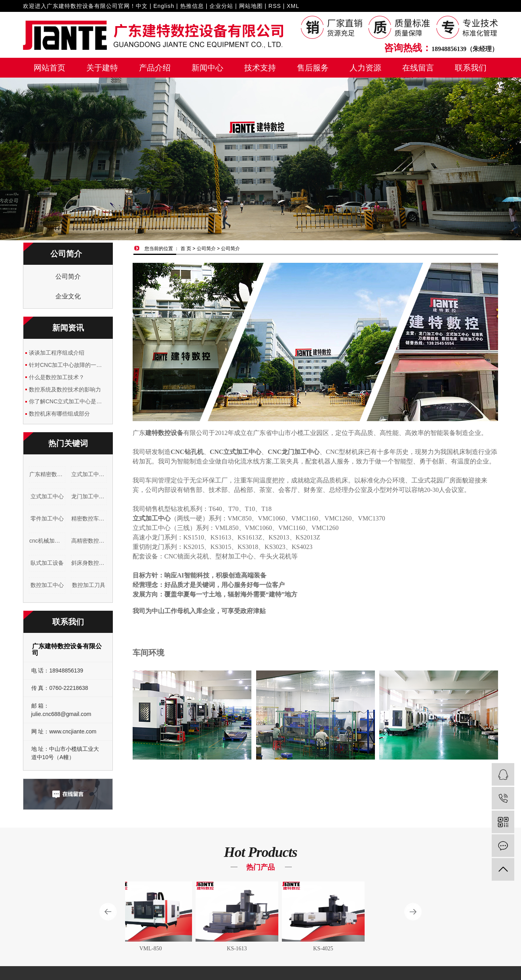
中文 (142, 6)
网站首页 (49, 68)
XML (293, 6)
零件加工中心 (47, 518)
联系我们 (471, 68)
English (164, 6)
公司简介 (68, 276)
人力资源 (365, 68)
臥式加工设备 (47, 563)
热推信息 (192, 6)
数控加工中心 (47, 585)
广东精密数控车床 (47, 474)
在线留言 (418, 68)
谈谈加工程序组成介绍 (57, 353)
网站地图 (251, 6)
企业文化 (68, 296)
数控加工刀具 (89, 585)
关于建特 (102, 68)
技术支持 (260, 68)
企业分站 (221, 6)
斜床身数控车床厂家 (89, 563)
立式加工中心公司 (89, 474)
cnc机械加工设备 (47, 541)
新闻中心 (207, 68)
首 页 (186, 249)
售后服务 (313, 68)
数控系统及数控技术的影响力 (65, 389)
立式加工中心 (47, 496)
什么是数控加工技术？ (57, 377)
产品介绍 (155, 68)
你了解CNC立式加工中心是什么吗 (68, 401)
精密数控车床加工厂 (89, 518)
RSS (275, 6)
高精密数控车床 (89, 541)
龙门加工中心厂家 (89, 496)
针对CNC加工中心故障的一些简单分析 (68, 365)
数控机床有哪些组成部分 (59, 414)
